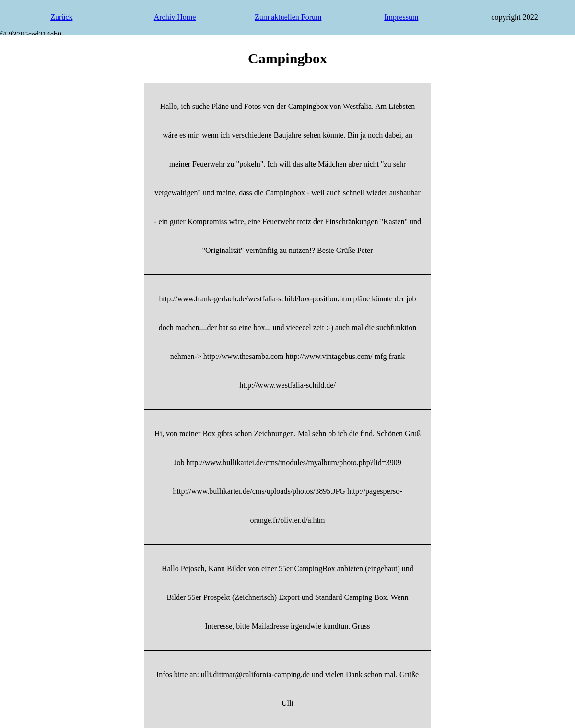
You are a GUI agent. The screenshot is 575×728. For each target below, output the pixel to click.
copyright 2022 (514, 17)
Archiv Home (175, 17)
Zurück (61, 17)
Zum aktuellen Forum (288, 17)
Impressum (401, 17)
